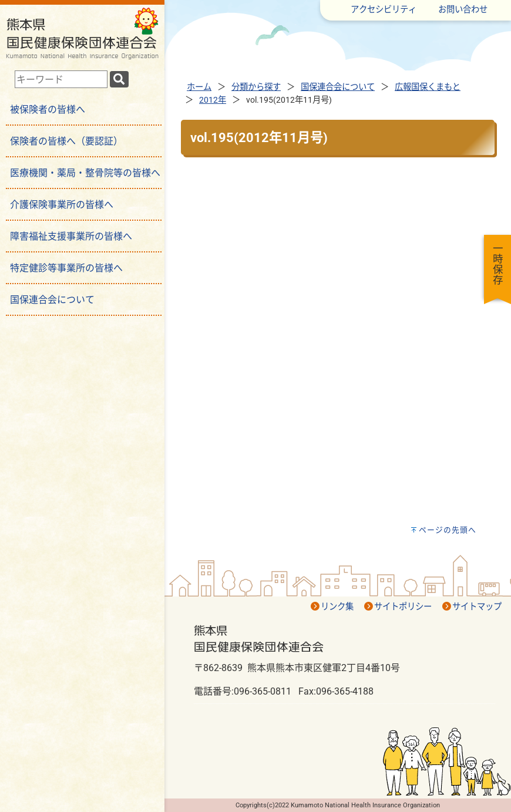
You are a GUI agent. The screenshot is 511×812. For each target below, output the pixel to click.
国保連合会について (338, 87)
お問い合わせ (463, 10)
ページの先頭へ (448, 530)
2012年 (213, 100)
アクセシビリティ (384, 10)
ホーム (199, 87)
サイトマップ (477, 607)
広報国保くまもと (428, 87)
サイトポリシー (403, 607)
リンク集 (337, 607)
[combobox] (61, 79)
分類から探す (256, 87)
